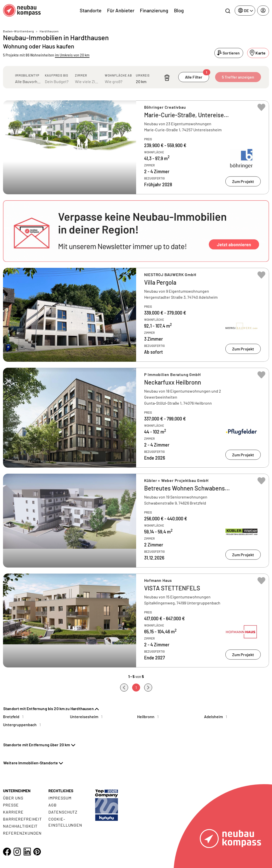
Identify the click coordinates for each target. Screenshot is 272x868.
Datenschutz (63, 812)
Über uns (13, 798)
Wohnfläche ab (118, 75)
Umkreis (143, 75)
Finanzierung (154, 10)
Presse (11, 805)
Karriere (13, 812)
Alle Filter (197, 76)
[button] (136, 231)
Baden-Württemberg (18, 31)
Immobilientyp (27, 75)
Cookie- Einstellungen (65, 822)
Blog (179, 10)
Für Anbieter (121, 10)
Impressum (60, 798)
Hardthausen (49, 31)
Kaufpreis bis (57, 75)
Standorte (91, 10)
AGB (53, 805)
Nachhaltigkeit (20, 826)
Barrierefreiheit (22, 819)
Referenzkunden (22, 833)
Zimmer (81, 75)
